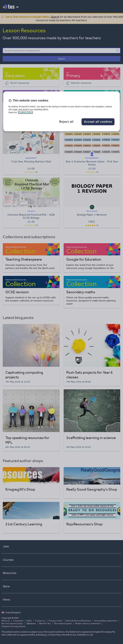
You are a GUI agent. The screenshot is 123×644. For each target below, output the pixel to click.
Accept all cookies (98, 122)
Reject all (66, 122)
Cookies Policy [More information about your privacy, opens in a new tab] (25, 112)
